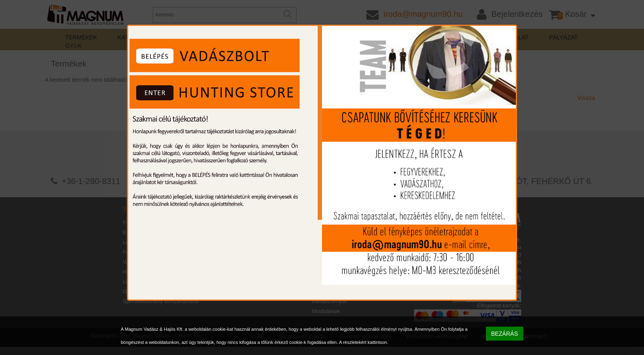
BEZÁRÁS (505, 334)
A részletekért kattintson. (363, 342)
